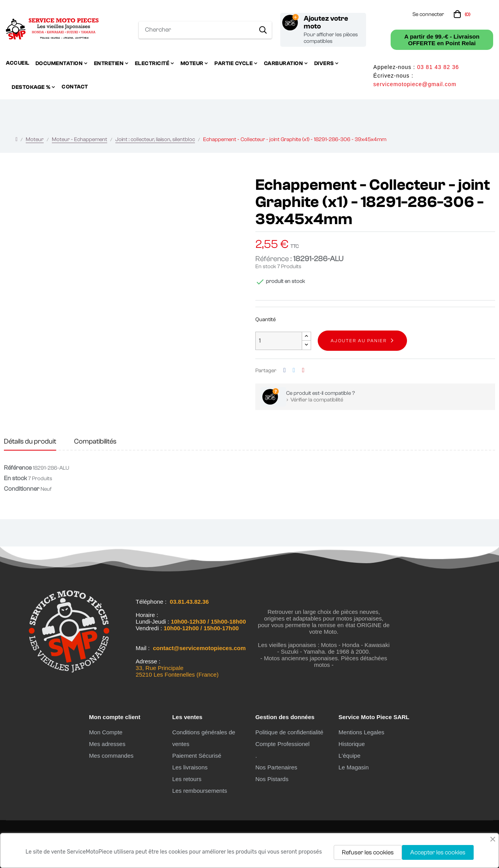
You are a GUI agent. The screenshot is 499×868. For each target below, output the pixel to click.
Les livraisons (190, 767)
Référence (18, 468)
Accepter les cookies (438, 852)
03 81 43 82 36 (438, 67)
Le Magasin (354, 767)
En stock (266, 267)
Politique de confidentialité (289, 732)
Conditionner (22, 489)
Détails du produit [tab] (30, 441)
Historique (352, 744)
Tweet (294, 370)
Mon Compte (106, 732)
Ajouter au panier (359, 341)
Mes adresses (107, 744)
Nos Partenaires (276, 767)
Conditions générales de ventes (204, 738)
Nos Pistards (272, 779)
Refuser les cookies (368, 852)
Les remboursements (200, 791)
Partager (285, 370)
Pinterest (303, 370)
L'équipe (349, 756)
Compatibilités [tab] (95, 441)
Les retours (187, 779)
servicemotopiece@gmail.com (415, 84)
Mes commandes (111, 756)
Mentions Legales (361, 732)
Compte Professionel (282, 744)
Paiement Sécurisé (197, 756)
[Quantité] (279, 341)
